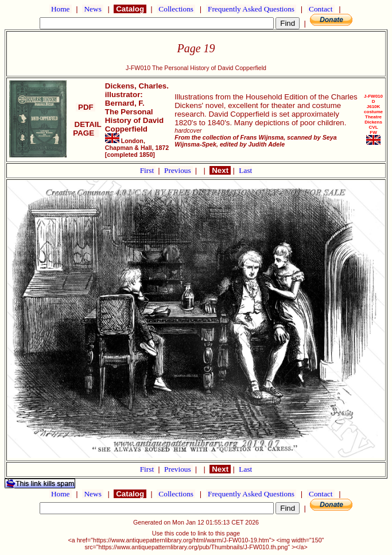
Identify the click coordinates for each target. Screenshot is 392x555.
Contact (321, 9)
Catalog (130, 9)
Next (220, 170)
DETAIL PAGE (86, 129)
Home (61, 9)
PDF (86, 107)
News (93, 9)
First (148, 170)
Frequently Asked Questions (251, 9)
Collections (176, 9)
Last (245, 170)
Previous (178, 170)
